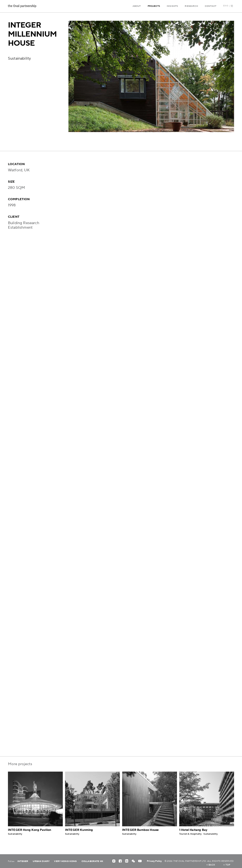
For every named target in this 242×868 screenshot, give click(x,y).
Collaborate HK (92, 861)
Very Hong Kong (65, 861)
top (227, 865)
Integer (23, 861)
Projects (154, 6)
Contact (211, 6)
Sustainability (19, 58)
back (211, 865)
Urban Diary (41, 861)
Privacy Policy (154, 861)
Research (191, 6)
